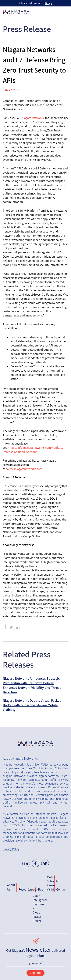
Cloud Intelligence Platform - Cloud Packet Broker (37, 908)
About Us (11, 887)
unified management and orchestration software (35, 831)
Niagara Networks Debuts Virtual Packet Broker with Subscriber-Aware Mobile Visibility (32, 705)
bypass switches (14, 829)
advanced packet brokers (51, 825)
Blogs (48, 3)
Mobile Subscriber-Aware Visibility (51, 883)
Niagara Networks (33, 118)
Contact (60, 889)
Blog (40, 889)
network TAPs (38, 829)
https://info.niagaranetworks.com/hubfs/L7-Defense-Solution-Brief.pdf (34, 450)
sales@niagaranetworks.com (24, 469)
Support (32, 889)
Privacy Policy (11, 849)
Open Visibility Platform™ (41, 768)
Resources (22, 889)
